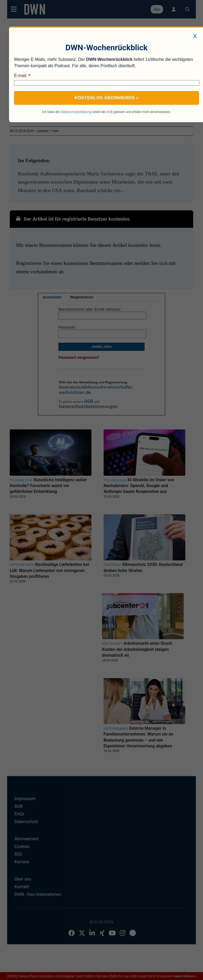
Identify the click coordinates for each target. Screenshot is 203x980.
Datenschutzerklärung (76, 112)
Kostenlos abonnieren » (107, 98)
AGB (109, 112)
